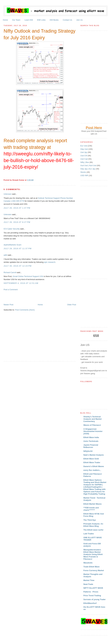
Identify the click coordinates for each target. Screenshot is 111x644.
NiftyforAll (88, 451)
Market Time (89, 580)
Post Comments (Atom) (25, 310)
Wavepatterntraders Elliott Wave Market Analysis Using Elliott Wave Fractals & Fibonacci (93, 554)
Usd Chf (84, 156)
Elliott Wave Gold (91, 459)
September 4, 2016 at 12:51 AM (21, 283)
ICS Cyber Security (12, 229)
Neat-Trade (88, 584)
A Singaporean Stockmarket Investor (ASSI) (93, 431)
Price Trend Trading (92, 596)
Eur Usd (84, 146)
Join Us (79, 20)
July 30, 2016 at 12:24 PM (18, 266)
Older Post (72, 305)
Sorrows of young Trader (95, 599)
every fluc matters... (92, 470)
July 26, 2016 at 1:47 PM (17, 208)
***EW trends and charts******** (91, 509)
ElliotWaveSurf (90, 603)
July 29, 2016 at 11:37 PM (18, 249)
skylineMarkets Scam (13, 245)
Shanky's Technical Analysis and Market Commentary (92, 419)
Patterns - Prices (91, 592)
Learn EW (29, 20)
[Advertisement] (37, 297)
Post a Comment (11, 290)
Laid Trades (89, 534)
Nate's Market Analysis (94, 455)
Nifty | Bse (85, 162)
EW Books (54, 20)
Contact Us (67, 20)
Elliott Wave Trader (92, 462)
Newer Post (8, 305)
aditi (5, 255)
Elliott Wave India (91, 437)
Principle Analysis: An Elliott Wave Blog (93, 525)
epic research (50, 262)
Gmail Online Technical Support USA (28, 276)
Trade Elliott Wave (91, 567)
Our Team (16, 20)
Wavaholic (88, 563)
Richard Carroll (10, 272)
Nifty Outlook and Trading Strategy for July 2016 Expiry (40, 34)
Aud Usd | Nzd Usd (89, 165)
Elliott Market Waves (92, 504)
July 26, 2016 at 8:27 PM (17, 222)
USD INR (84, 175)
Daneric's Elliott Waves (94, 466)
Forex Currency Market (94, 570)
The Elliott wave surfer (93, 530)
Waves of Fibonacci (92, 425)
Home (5, 20)
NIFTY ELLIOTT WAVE (93, 588)
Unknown (8, 194)
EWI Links (41, 20)
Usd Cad (84, 159)
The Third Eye (90, 520)
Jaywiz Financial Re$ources (91, 446)
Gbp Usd (84, 149)
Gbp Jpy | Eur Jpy (88, 169)
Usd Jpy (84, 152)
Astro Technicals (91, 441)
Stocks (83, 172)
